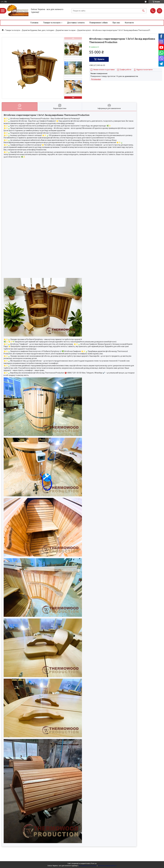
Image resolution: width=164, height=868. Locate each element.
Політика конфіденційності (107, 866)
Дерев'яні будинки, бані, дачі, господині (38, 30)
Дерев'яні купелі (84, 30)
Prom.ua (94, 863)
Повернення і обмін (99, 23)
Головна (34, 23)
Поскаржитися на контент (88, 866)
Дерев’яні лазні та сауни (66, 30)
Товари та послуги (52, 23)
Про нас (116, 23)
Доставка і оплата (76, 23)
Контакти (129, 23)
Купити (101, 59)
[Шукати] (143, 11)
